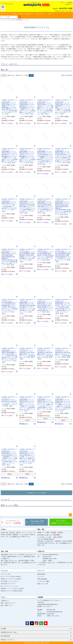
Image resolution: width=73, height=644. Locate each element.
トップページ (4, 20)
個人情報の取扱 (5, 636)
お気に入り (29, 14)
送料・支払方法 (18, 14)
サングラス (12, 20)
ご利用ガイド (69, 4)
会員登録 (70, 3)
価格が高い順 (20, 75)
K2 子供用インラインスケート (10, 581)
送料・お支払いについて (8, 603)
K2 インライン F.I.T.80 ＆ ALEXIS (11, 577)
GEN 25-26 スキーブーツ (8, 584)
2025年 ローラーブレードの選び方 (11, 579)
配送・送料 (41, 529)
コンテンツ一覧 (5, 574)
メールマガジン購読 (43, 581)
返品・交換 (4, 551)
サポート (4, 597)
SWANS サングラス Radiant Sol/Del (12, 591)
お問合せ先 (41, 551)
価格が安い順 (11, 75)
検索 (19, 17)
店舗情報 (40, 597)
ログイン (63, 3)
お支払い (4, 529)
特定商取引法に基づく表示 (9, 632)
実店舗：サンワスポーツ (45, 606)
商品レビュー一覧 (43, 584)
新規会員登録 (41, 574)
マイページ (40, 14)
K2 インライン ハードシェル (9, 586)
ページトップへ (70, 515)
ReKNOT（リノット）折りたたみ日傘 (12, 588)
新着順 (26, 75)
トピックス (5, 14)
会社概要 (3, 629)
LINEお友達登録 (42, 579)
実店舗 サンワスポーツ (8, 640)
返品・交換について (7, 605)
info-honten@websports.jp (51, 555)
